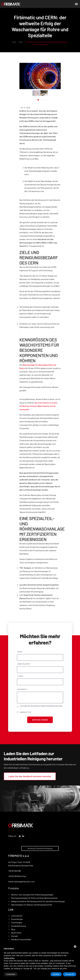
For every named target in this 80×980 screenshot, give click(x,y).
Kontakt (15, 936)
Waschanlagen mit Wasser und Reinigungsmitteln (32, 905)
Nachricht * (23, 689)
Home (14, 42)
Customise (11, 974)
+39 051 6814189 (15, 871)
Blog (21, 42)
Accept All (70, 974)
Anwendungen (17, 919)
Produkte (13, 888)
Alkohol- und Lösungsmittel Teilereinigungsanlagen (32, 895)
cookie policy (9, 958)
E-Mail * (21, 676)
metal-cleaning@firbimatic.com (21, 882)
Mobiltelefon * (24, 664)
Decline (56, 974)
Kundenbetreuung (18, 926)
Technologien (17, 922)
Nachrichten (16, 933)
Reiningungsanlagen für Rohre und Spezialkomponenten (34, 898)
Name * (20, 652)
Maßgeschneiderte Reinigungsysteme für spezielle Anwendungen (38, 901)
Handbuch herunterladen (21, 939)
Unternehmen (17, 916)
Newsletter (25, 712)
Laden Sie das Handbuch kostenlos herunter (30, 776)
